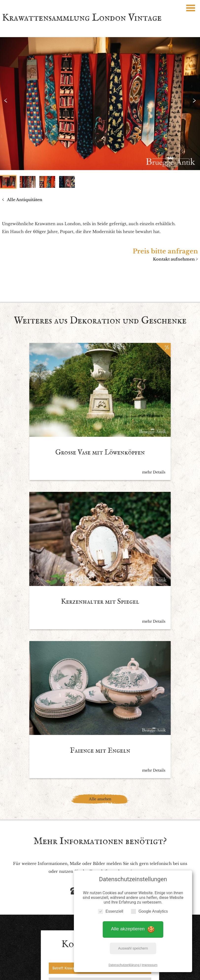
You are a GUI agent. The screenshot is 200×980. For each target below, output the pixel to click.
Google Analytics (149, 909)
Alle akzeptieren (133, 927)
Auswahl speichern (133, 946)
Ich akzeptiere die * (95, 839)
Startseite (45, 931)
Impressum (150, 962)
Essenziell (111, 909)
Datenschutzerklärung (124, 962)
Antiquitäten (72, 931)
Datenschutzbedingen (115, 839)
